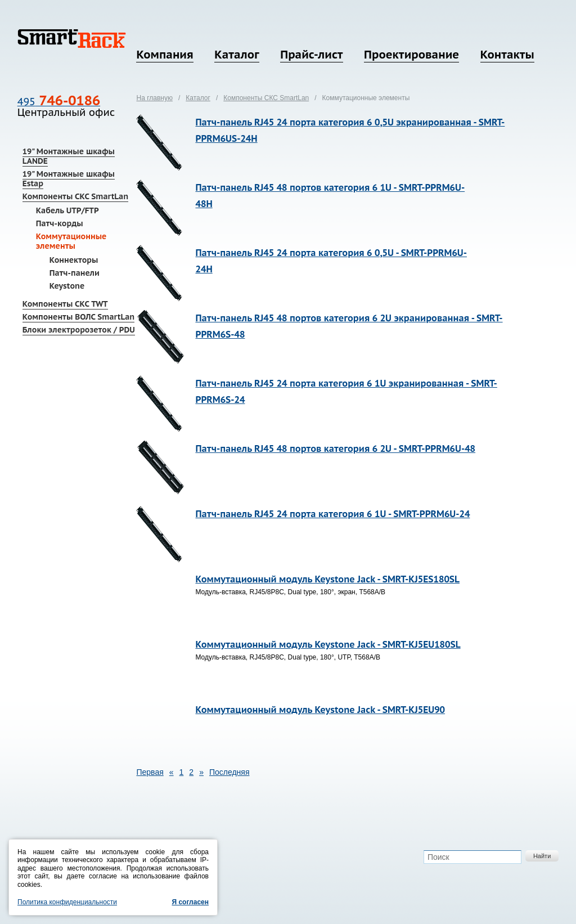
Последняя (229, 772)
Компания (165, 55)
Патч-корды (60, 223)
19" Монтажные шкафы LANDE (69, 156)
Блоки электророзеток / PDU (79, 330)
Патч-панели (75, 273)
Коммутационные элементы (71, 241)
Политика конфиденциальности (67, 902)
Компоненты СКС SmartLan (75, 196)
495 (59, 102)
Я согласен (190, 902)
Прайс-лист (311, 55)
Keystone (67, 286)
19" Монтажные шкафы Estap (69, 179)
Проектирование (411, 55)
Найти (542, 856)
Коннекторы (74, 260)
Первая (150, 772)
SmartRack (72, 39)
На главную (154, 98)
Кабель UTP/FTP (67, 210)
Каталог (237, 55)
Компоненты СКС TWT (65, 304)
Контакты (507, 55)
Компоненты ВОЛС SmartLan (79, 317)
